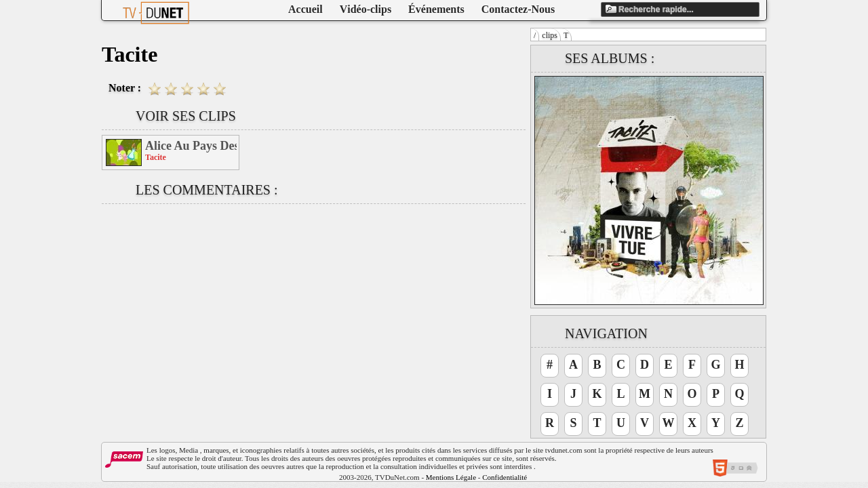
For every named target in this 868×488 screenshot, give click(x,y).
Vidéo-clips (366, 9)
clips (550, 35)
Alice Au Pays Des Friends (191, 146)
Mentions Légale (451, 477)
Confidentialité (505, 477)
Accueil (305, 9)
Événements (436, 9)
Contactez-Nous (518, 9)
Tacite (156, 157)
